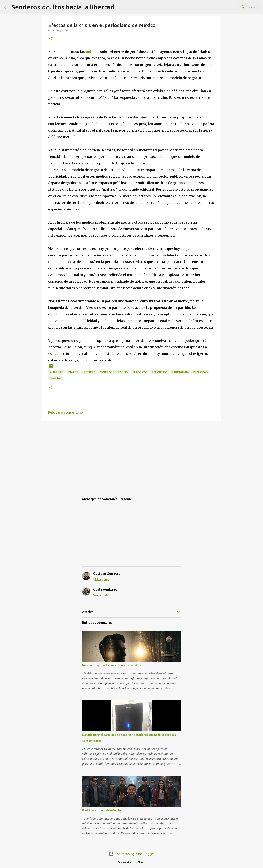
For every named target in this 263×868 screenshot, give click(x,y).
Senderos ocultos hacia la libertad (63, 7)
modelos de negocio (114, 372)
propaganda (180, 372)
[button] (51, 39)
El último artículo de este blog (102, 810)
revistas (56, 378)
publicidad (201, 372)
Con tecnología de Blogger (131, 854)
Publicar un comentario (66, 412)
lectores (89, 372)
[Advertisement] (131, 456)
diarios (73, 372)
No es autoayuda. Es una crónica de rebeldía (112, 665)
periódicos (140, 372)
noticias (92, 52)
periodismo (160, 372)
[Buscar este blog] (238, 7)
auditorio (57, 372)
